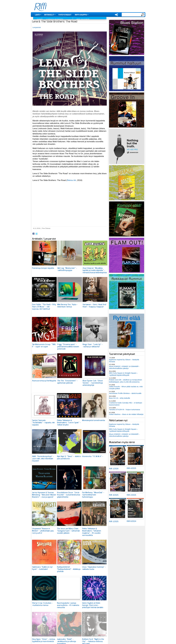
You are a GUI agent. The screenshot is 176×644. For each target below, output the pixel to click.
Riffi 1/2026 (114, 469)
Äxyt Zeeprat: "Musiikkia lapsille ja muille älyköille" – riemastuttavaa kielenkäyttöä (95, 270)
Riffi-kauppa (81, 15)
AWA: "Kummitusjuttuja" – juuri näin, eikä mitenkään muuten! (43, 459)
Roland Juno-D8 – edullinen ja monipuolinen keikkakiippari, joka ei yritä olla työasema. (126, 381)
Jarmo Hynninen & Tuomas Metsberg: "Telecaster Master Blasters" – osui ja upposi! (44, 495)
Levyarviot (37, 27)
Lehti (37, 15)
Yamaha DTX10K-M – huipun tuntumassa (125, 410)
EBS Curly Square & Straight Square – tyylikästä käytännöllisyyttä (123, 374)
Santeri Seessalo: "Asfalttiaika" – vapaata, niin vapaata (43, 423)
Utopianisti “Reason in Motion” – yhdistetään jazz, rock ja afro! (43, 531)
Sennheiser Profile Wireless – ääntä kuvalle (125, 393)
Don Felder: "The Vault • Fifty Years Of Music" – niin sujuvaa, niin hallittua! (44, 307)
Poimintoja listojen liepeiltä (43, 268)
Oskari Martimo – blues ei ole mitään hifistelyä (126, 414)
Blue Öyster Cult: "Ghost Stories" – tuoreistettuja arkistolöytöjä (93, 383)
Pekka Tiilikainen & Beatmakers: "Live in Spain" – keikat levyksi (69, 423)
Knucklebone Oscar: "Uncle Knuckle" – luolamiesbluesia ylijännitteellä (68, 495)
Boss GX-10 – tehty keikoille (120, 398)
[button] (70, 107)
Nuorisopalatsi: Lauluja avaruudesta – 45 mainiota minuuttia (68, 605)
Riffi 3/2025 (114, 495)
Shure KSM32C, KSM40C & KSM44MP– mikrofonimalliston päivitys (124, 367)
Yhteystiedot (65, 15)
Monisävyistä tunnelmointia (93, 420)
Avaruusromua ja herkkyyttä (44, 381)
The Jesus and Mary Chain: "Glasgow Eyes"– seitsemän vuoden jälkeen (68, 531)
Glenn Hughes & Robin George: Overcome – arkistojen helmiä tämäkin (93, 605)
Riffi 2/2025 (131, 495)
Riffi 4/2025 (131, 468)
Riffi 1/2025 (114, 521)
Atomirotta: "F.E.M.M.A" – (93, 456)
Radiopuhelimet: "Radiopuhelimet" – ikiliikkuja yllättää (69, 569)
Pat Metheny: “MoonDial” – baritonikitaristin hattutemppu (93, 495)
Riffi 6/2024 (131, 521)
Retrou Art (72, 180)
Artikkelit (49, 15)
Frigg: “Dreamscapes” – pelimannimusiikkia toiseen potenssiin (68, 347)
